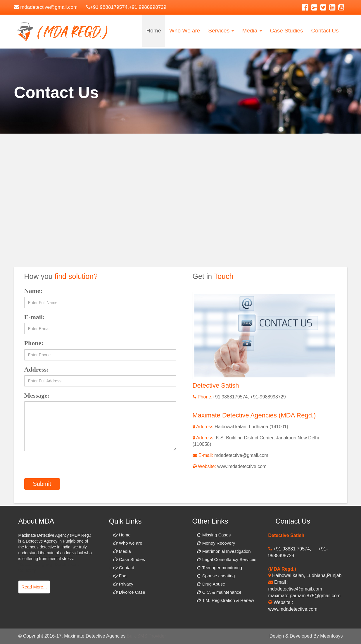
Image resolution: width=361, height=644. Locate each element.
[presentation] (69, 467)
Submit (42, 484)
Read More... (34, 587)
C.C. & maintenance (219, 592)
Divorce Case (129, 592)
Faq (120, 576)
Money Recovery (216, 543)
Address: (37, 369)
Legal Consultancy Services (227, 559)
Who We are (185, 31)
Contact (124, 568)
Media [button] (252, 31)
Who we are (128, 543)
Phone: (34, 343)
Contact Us (325, 31)
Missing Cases (214, 535)
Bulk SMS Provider (146, 636)
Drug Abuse (211, 584)
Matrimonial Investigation (224, 551)
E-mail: (35, 317)
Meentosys (331, 636)
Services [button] (221, 31)
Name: (33, 291)
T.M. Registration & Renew (225, 600)
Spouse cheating (216, 576)
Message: (37, 395)
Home (154, 31)
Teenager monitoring (220, 568)
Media (122, 551)
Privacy (123, 584)
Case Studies (287, 31)
